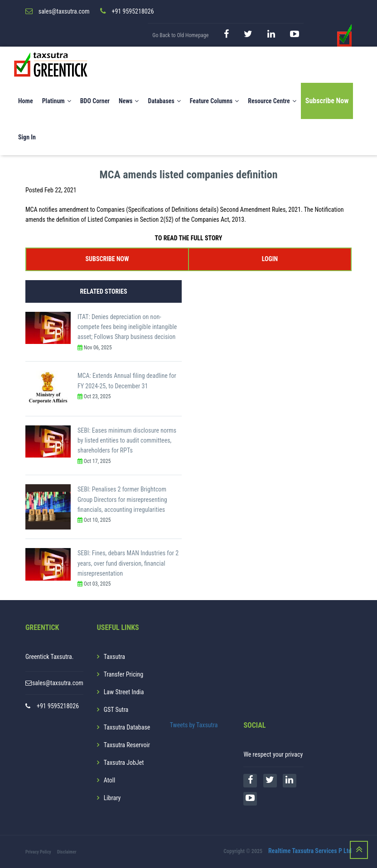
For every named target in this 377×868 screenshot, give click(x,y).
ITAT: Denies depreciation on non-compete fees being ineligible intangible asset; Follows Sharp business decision (127, 327)
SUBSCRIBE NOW (107, 259)
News (129, 101)
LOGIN (270, 259)
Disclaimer (67, 852)
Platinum (57, 101)
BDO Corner (95, 101)
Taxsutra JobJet (124, 763)
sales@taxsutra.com (58, 683)
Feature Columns (214, 101)
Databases (164, 101)
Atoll (109, 780)
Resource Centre (272, 101)
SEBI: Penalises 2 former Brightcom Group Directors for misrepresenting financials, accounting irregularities (122, 500)
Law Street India (124, 692)
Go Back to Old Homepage (180, 35)
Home (26, 101)
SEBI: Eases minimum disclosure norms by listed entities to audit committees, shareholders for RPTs (127, 441)
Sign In (27, 138)
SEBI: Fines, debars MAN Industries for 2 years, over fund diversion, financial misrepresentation (128, 564)
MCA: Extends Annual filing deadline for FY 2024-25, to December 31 (127, 381)
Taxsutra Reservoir (127, 745)
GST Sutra (116, 710)
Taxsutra (114, 657)
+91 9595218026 (58, 706)
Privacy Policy (38, 852)
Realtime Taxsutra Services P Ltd (310, 851)
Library (112, 798)
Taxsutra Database (127, 727)
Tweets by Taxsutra (194, 725)
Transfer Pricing (124, 674)
